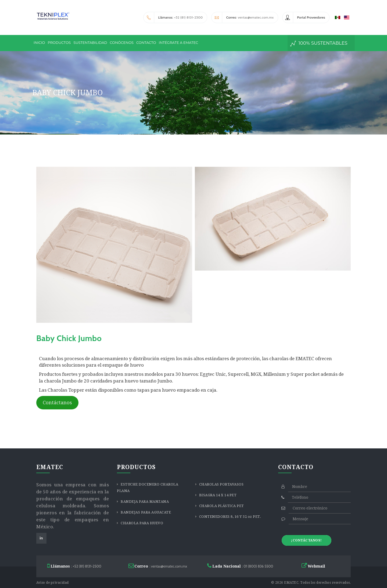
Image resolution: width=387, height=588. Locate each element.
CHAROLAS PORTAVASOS (221, 484)
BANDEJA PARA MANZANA (144, 502)
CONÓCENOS (122, 42)
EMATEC (291, 583)
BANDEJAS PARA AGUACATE (146, 512)
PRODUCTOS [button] (59, 42)
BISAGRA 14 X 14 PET (217, 495)
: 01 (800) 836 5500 (240, 566)
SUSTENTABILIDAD (90, 42)
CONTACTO (146, 42)
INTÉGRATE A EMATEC (179, 42)
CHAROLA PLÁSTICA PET (221, 506)
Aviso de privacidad (53, 583)
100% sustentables (319, 43)
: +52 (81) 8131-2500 (173, 17)
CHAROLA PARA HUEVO (142, 523)
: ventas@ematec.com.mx (243, 17)
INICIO (39, 42)
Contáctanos (57, 403)
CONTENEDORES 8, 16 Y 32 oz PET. (230, 517)
